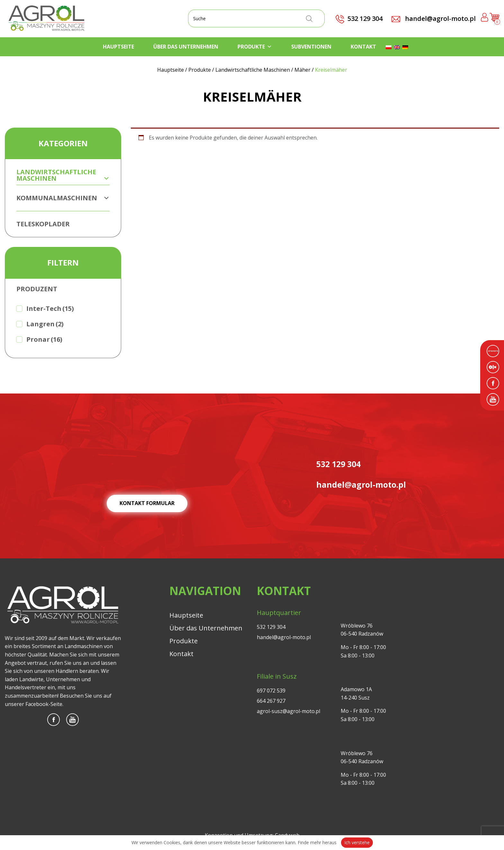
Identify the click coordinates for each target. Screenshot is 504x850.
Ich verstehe (357, 842)
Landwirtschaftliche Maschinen (63, 175)
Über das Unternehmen (186, 47)
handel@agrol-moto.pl (434, 18)
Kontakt (363, 47)
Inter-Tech (50, 308)
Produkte (255, 47)
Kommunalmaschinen (63, 198)
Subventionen (311, 47)
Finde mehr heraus (317, 842)
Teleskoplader (43, 224)
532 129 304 (271, 627)
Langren (45, 324)
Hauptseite (118, 47)
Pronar (44, 339)
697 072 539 (271, 691)
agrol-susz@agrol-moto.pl (288, 711)
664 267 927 (271, 701)
